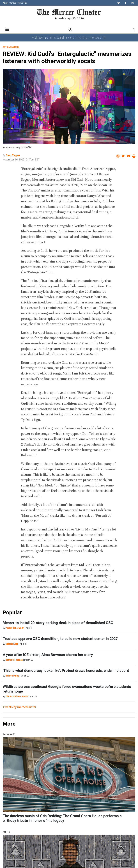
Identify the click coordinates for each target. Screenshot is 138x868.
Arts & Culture (11, 47)
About (5, 3)
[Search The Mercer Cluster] (134, 29)
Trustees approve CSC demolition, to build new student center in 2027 (60, 639)
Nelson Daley (12, 676)
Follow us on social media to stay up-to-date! (69, 38)
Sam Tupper (13, 155)
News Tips (23, 3)
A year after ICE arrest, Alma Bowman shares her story (48, 655)
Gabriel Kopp (12, 644)
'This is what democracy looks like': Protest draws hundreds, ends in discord (66, 671)
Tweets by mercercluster (19, 707)
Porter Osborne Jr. (15, 628)
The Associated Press (17, 696)
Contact (13, 3)
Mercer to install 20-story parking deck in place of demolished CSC (58, 623)
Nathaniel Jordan (14, 660)
